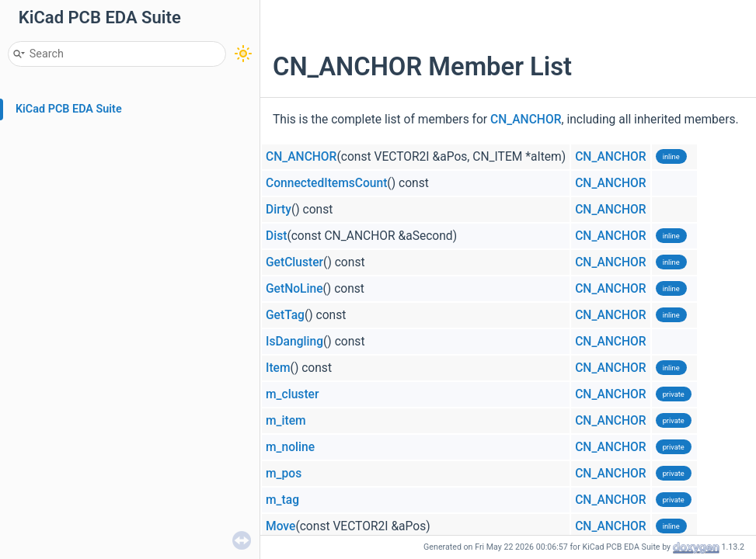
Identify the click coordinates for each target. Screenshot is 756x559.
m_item (286, 421)
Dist (276, 236)
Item (278, 368)
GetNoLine (294, 289)
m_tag (282, 500)
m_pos (284, 474)
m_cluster (292, 394)
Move (280, 526)
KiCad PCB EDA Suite (69, 109)
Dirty (279, 210)
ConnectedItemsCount (326, 183)
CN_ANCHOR (526, 120)
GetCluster (294, 262)
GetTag (285, 315)
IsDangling (294, 342)
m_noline (290, 447)
